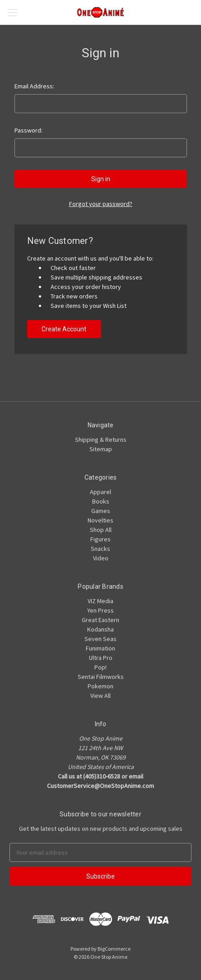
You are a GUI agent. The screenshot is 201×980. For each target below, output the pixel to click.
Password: (28, 130)
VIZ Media (100, 601)
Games (101, 511)
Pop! (100, 667)
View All (100, 696)
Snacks (100, 549)
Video (101, 558)
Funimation (100, 648)
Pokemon (100, 686)
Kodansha (100, 629)
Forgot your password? (101, 204)
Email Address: (34, 86)
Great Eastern (100, 620)
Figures (100, 539)
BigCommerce (114, 949)
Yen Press (100, 610)
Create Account (64, 329)
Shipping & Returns (101, 440)
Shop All (101, 530)
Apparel (100, 492)
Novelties (100, 520)
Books (101, 501)
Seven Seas (100, 639)
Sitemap (101, 449)
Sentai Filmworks (101, 677)
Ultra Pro (101, 658)
